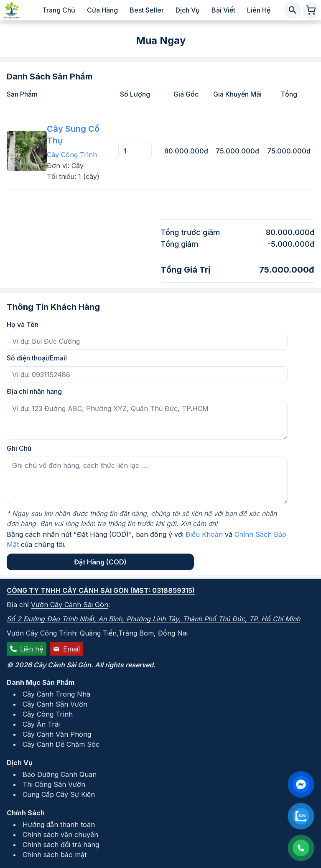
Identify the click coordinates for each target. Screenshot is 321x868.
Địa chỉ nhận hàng (34, 391)
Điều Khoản (204, 534)
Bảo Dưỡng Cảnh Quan (60, 774)
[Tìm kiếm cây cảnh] (293, 10)
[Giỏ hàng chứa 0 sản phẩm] (311, 10)
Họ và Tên (23, 324)
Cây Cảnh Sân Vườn (55, 704)
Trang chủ (59, 10)
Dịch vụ (188, 10)
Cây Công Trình (72, 155)
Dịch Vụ (20, 763)
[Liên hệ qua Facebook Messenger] (301, 784)
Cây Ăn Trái (41, 724)
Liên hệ (259, 10)
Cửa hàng (102, 10)
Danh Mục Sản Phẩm (41, 682)
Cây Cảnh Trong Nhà (56, 694)
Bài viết (223, 10)
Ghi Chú (19, 448)
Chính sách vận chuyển (60, 835)
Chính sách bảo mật (55, 855)
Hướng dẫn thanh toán (59, 825)
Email (66, 649)
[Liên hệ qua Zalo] (301, 816)
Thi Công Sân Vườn (54, 784)
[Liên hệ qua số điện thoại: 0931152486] (301, 848)
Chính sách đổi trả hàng (61, 845)
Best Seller (147, 10)
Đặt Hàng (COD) (100, 562)
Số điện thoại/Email (37, 358)
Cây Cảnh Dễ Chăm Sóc (61, 744)
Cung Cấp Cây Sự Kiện (59, 794)
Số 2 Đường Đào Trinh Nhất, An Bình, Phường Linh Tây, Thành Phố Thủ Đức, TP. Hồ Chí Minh (153, 619)
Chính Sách (26, 813)
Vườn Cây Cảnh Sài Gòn (70, 605)
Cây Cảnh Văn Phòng (57, 734)
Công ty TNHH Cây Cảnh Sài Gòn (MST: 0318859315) (101, 590)
